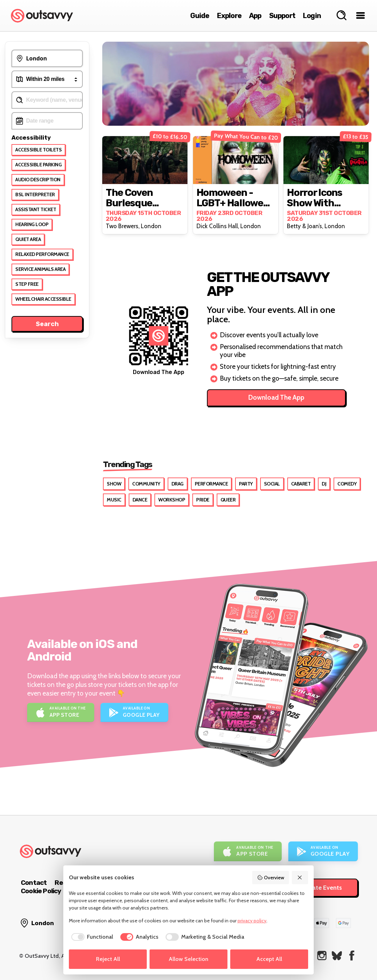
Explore (229, 16)
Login (312, 16)
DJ (324, 484)
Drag (178, 484)
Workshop (172, 500)
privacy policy (252, 921)
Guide (200, 16)
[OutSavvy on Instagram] (322, 956)
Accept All (269, 959)
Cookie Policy (41, 891)
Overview (271, 878)
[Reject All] (300, 878)
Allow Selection (188, 959)
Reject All (108, 959)
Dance (140, 500)
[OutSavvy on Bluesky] (337, 956)
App (255, 16)
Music (114, 500)
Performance (211, 484)
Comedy (347, 484)
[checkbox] (91, 937)
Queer (228, 500)
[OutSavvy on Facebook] (352, 956)
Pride (203, 500)
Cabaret (301, 484)
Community (146, 484)
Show (114, 484)
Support (282, 16)
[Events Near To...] (47, 58)
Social (272, 484)
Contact (34, 883)
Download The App (276, 397)
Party (246, 484)
